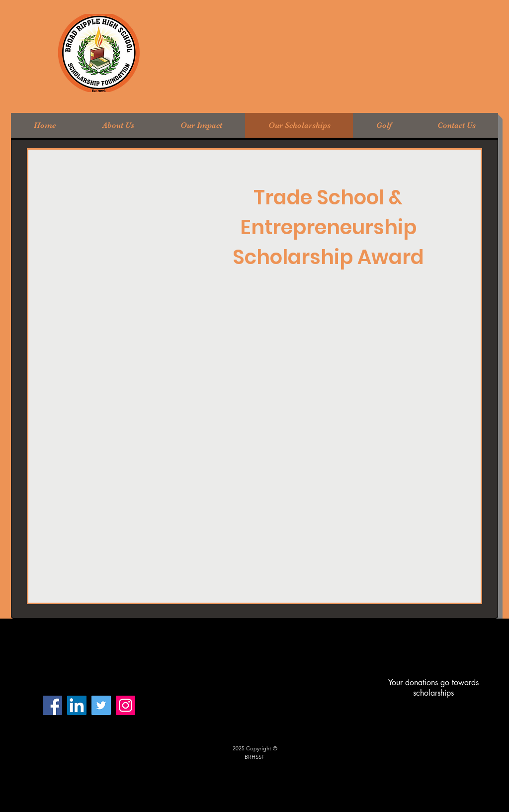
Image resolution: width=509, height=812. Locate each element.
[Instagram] (126, 705)
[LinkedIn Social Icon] (77, 705)
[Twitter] (101, 705)
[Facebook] (52, 705)
